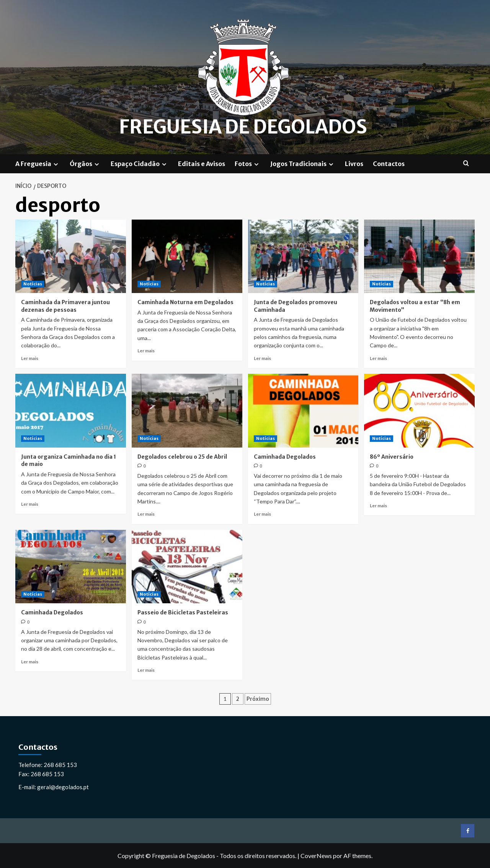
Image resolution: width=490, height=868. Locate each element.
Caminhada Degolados (285, 456)
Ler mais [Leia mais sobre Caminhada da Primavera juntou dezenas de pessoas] (30, 358)
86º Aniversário (392, 456)
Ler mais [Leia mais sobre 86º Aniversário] (378, 505)
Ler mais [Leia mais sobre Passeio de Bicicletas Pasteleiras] (146, 670)
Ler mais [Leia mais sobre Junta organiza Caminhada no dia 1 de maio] (30, 504)
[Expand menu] (56, 164)
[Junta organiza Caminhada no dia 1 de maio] (71, 410)
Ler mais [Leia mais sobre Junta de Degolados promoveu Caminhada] (262, 358)
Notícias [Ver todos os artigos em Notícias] (33, 283)
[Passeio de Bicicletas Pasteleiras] (187, 566)
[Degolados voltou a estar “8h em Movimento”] (419, 256)
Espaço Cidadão (140, 163)
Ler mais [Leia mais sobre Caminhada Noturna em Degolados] (146, 350)
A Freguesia (38, 163)
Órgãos (85, 163)
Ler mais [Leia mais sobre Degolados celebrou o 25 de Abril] (146, 514)
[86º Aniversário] (419, 410)
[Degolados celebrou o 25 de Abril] (187, 410)
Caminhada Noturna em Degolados (185, 302)
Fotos (248, 163)
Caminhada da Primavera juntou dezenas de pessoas (65, 306)
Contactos (389, 163)
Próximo (258, 699)
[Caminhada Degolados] (303, 410)
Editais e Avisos (202, 163)
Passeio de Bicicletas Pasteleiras (183, 612)
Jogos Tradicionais (303, 163)
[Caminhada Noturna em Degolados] (187, 256)
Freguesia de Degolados (243, 127)
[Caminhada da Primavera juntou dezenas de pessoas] (71, 256)
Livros (354, 163)
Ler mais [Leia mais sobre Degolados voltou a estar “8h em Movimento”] (378, 358)
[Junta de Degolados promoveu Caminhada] (303, 256)
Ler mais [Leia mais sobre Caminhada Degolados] (262, 514)
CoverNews (316, 856)
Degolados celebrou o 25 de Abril (182, 456)
